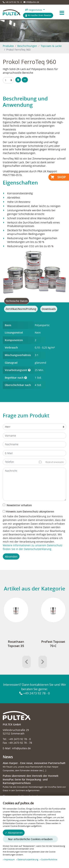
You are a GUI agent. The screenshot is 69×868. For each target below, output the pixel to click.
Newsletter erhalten (17, 512)
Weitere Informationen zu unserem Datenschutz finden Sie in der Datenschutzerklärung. (33, 554)
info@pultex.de (31, 2)
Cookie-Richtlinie (49, 859)
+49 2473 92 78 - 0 (12, 2)
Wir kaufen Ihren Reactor (38, 15)
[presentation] (26, 669)
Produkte (8, 46)
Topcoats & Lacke (51, 46)
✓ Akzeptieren (14, 833)
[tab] (17, 308)
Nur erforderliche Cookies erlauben (30, 839)
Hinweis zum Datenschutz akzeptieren (28, 518)
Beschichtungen (27, 46)
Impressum (9, 859)
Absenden (11, 564)
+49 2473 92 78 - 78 (20, 743)
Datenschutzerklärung (28, 859)
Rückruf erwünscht (53, 469)
